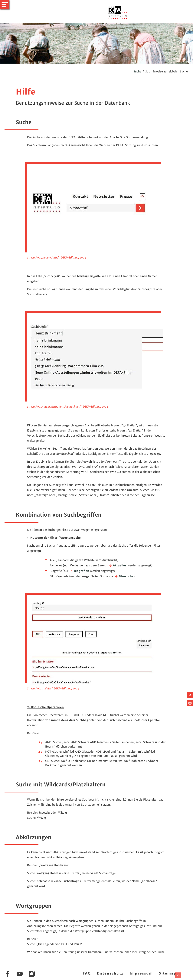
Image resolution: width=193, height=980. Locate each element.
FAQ (87, 973)
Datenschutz (110, 973)
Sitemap (168, 973)
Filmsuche (124, 576)
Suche (137, 72)
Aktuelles (117, 565)
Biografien (79, 571)
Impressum (141, 973)
